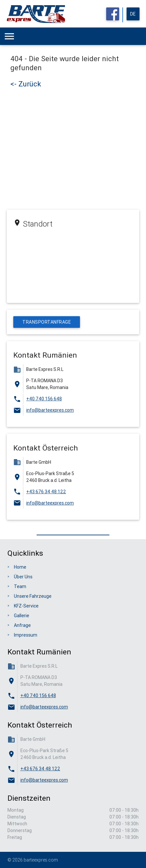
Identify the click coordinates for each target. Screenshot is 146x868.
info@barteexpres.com (50, 410)
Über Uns (23, 577)
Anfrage (22, 625)
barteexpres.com (41, 860)
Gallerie (22, 616)
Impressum (26, 635)
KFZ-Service (26, 606)
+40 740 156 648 (44, 399)
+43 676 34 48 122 (46, 492)
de (133, 14)
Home (20, 567)
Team (20, 586)
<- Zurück (26, 84)
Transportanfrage (47, 322)
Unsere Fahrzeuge (33, 596)
